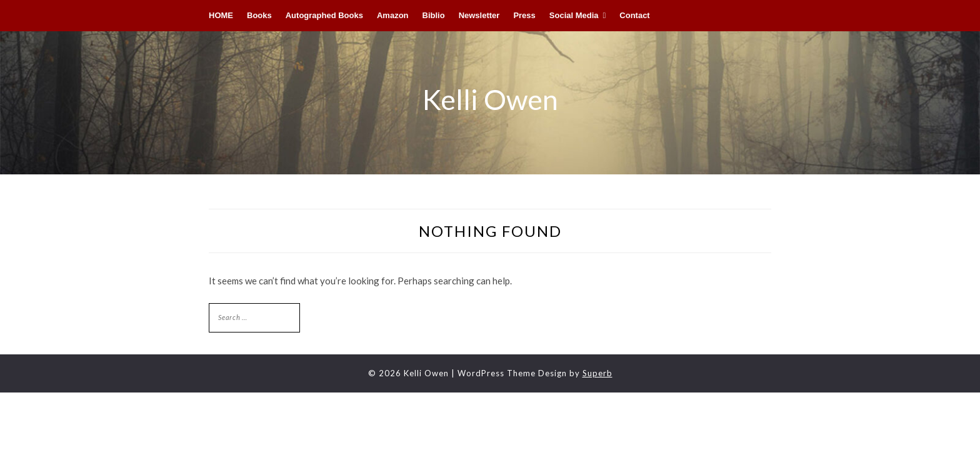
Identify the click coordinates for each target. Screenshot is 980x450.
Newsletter (479, 15)
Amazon (393, 15)
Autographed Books (324, 15)
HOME (221, 15)
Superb (597, 373)
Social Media (574, 15)
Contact (634, 15)
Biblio (434, 15)
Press (524, 15)
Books (259, 15)
